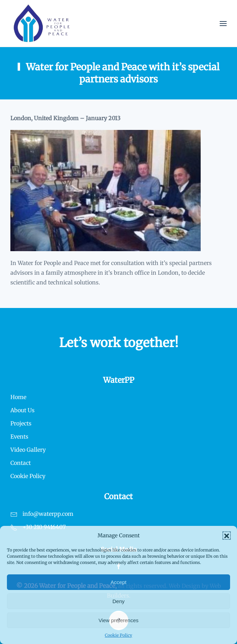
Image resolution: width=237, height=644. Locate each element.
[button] (227, 536)
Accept (119, 582)
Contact (21, 463)
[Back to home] (42, 23)
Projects (21, 423)
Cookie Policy (118, 635)
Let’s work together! (119, 343)
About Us (22, 410)
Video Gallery (28, 450)
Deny (118, 601)
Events (19, 436)
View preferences (119, 620)
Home (18, 397)
